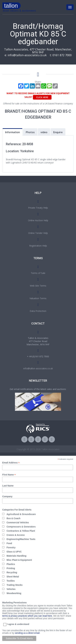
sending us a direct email (27, 633)
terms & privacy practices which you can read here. (27, 616)
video (44, 132)
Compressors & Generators (21, 527)
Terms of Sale (38, 273)
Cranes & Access (16, 535)
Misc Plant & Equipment (19, 560)
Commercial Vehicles (18, 522)
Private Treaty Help (38, 208)
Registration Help (38, 246)
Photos (30, 132)
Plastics (11, 564)
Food (9, 543)
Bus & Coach (13, 518)
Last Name (8, 486)
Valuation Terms (38, 298)
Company (7, 496)
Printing (11, 568)
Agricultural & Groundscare (21, 514)
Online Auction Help (38, 220)
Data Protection (38, 311)
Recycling (12, 572)
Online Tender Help (38, 233)
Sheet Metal (13, 577)
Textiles (11, 581)
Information (12, 132)
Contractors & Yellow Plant (21, 531)
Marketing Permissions (14, 603)
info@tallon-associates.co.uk (27, 55)
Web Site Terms (38, 286)
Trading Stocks (14, 585)
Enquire (58, 132)
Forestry (11, 547)
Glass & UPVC (14, 552)
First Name (9, 475)
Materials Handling (16, 556)
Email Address (11, 463)
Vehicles (11, 589)
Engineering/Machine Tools (21, 539)
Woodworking (14, 593)
